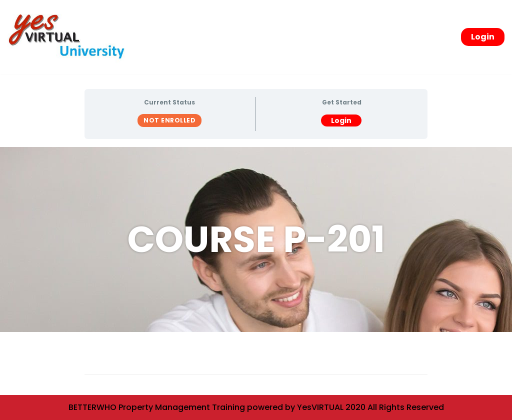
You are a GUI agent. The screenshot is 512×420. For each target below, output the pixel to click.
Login (483, 37)
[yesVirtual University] (70, 37)
